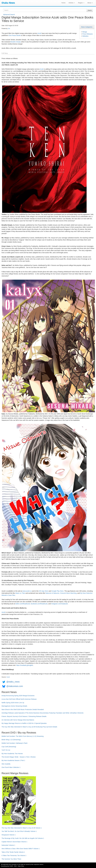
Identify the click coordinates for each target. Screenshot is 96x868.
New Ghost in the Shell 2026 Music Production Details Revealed (23, 710)
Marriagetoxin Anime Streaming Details (14, 706)
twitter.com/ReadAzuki (23, 604)
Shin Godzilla (6, 764)
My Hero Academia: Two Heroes (12, 754)
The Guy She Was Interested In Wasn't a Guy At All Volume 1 (22, 828)
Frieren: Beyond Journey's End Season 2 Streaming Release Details (24, 716)
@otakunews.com (15, 686)
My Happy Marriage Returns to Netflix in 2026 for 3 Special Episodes (24, 723)
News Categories (87, 27)
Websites (85, 36)
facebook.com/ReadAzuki (39, 604)
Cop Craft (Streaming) (9, 747)
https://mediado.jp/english (25, 665)
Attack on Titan (20, 593)
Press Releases (88, 34)
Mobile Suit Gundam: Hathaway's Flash (15, 743)
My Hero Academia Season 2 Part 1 (13, 760)
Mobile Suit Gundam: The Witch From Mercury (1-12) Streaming (23, 736)
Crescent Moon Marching (68, 593)
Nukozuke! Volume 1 (8, 845)
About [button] (90, 3)
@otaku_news (13, 682)
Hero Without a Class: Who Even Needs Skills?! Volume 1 (21, 849)
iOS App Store (44, 591)
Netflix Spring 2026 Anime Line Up (13, 703)
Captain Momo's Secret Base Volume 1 (14, 842)
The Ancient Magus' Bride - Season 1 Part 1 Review (19, 757)
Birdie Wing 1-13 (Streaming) (11, 740)
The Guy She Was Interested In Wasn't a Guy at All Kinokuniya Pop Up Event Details (29, 727)
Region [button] (81, 3)
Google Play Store (58, 591)
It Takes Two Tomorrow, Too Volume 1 (14, 855)
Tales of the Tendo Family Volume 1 (13, 852)
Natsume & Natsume (52, 593)
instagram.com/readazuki (59, 604)
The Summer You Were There (11, 859)
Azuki (39, 33)
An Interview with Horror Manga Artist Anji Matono (18, 720)
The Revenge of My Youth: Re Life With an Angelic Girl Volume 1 (23, 838)
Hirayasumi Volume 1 (9, 835)
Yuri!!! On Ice (6, 750)
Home (63, 3)
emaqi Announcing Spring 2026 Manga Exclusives (18, 696)
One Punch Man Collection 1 (11, 767)
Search (90, 10)
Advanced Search (9, 15)
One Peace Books (15, 35)
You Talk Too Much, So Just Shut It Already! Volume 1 (19, 831)
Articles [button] (72, 3)
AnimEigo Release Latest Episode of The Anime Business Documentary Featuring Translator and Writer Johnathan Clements (43, 713)
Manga (85, 32)
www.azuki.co (27, 591)
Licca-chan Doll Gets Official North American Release (19, 699)
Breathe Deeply (16, 42)
